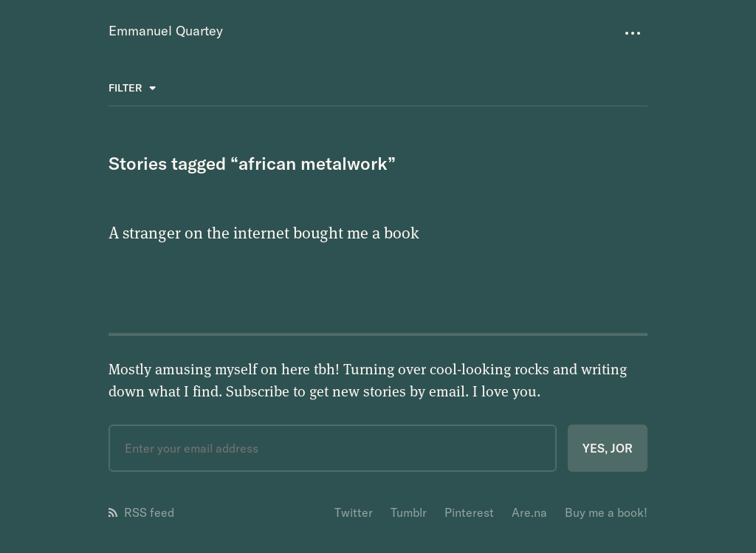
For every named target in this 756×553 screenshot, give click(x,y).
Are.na (529, 512)
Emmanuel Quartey (166, 31)
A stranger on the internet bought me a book (264, 232)
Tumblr (409, 512)
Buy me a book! (606, 512)
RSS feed (141, 512)
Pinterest (469, 512)
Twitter (354, 512)
